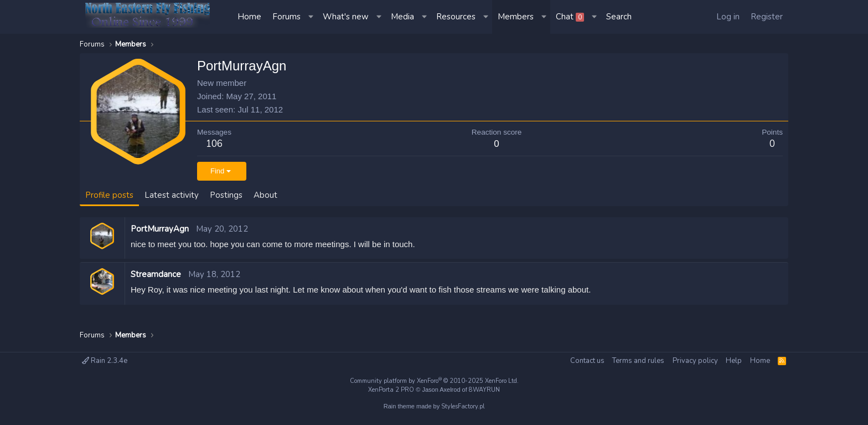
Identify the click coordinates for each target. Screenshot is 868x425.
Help (734, 361)
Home (249, 17)
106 (214, 144)
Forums (286, 17)
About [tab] (265, 195)
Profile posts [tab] (109, 195)
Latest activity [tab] (172, 195)
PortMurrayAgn (160, 229)
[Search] (619, 17)
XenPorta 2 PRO (391, 390)
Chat (570, 17)
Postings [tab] (226, 195)
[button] (312, 17)
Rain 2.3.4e (105, 361)
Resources (456, 17)
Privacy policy (695, 361)
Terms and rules (638, 361)
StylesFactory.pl (463, 406)
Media (402, 17)
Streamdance (156, 274)
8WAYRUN (484, 390)
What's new (346, 17)
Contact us (587, 361)
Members (516, 17)
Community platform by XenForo (434, 381)
